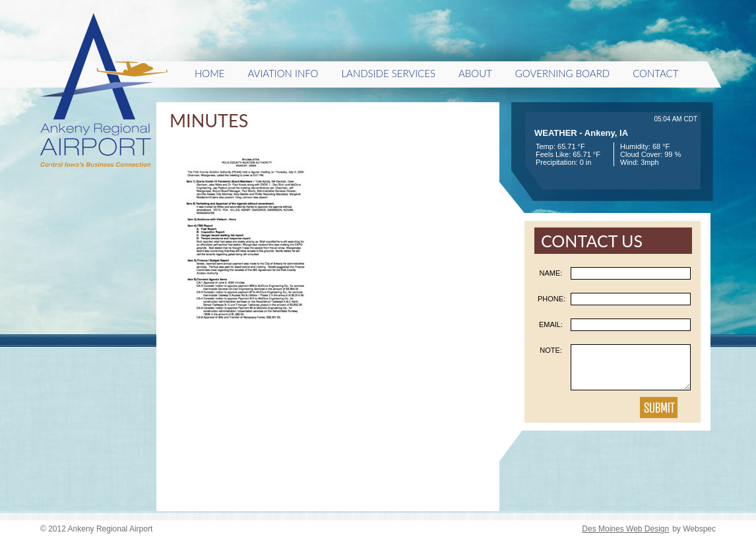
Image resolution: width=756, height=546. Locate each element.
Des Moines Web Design (625, 529)
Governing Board (562, 73)
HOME (210, 73)
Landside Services (388, 73)
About (475, 73)
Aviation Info (283, 73)
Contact (655, 73)
